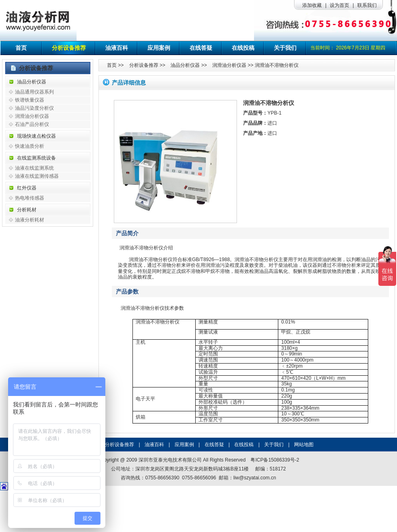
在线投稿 (243, 48)
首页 (21, 48)
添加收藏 (312, 5)
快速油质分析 (30, 146)
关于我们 (285, 48)
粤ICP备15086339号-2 (275, 460)
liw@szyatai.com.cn (255, 478)
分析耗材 (27, 210)
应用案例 (159, 48)
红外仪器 (27, 188)
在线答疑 (201, 48)
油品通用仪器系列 (34, 92)
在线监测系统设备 (36, 158)
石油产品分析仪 (32, 124)
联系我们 (367, 5)
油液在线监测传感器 (37, 176)
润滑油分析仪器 (32, 116)
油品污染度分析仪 (34, 108)
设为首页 (339, 5)
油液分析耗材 (30, 220)
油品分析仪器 (32, 82)
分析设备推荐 (69, 48)
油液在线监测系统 (34, 168)
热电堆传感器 (30, 198)
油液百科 (117, 48)
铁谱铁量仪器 (30, 100)
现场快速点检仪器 (36, 136)
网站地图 (304, 445)
